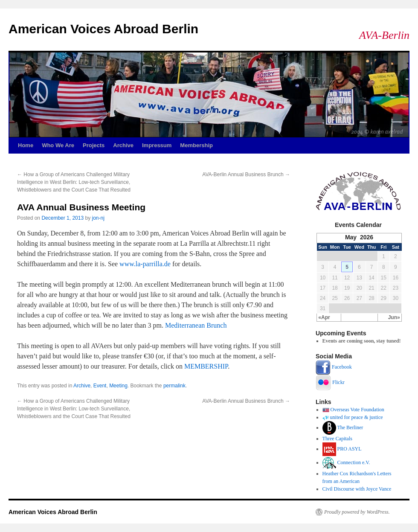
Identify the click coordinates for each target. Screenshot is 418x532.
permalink (174, 386)
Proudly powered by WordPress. (357, 512)
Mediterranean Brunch (196, 325)
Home (26, 145)
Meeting (118, 386)
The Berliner (350, 427)
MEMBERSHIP (206, 366)
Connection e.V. (354, 462)
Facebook (342, 367)
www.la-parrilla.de (145, 264)
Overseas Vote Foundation (357, 410)
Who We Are (58, 145)
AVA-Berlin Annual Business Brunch (246, 174)
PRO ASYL (350, 449)
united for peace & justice (357, 417)
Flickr (338, 382)
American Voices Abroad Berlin (103, 29)
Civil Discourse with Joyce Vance (357, 489)
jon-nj (98, 218)
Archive (123, 145)
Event (100, 386)
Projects (94, 145)
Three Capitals (337, 439)
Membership (196, 145)
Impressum (157, 145)
